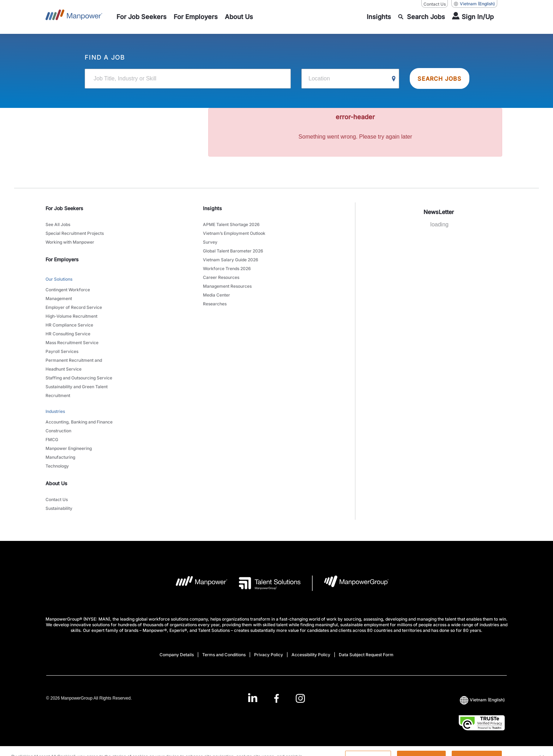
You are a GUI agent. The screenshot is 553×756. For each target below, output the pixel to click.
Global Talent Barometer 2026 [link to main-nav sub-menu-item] (233, 251)
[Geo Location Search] (394, 79)
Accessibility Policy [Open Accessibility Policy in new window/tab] (311, 655)
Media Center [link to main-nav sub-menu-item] (217, 295)
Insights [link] (212, 208)
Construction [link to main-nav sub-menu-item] (58, 431)
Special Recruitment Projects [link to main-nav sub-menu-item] (75, 233)
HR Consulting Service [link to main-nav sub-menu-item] (68, 334)
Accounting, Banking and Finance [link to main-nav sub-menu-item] (79, 422)
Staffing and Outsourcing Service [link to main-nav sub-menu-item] (79, 378)
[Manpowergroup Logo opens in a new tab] (351, 583)
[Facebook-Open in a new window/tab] (276, 698)
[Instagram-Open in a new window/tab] (300, 698)
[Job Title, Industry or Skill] (188, 79)
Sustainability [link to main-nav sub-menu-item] (59, 508)
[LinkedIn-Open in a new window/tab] (253, 698)
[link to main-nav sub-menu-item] (142, 17)
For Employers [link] (62, 259)
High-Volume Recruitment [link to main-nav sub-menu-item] (71, 316)
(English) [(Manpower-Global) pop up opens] (474, 4)
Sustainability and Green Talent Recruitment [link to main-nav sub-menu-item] (77, 391)
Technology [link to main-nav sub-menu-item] (57, 466)
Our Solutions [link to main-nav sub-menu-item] (59, 279)
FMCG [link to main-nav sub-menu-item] (52, 440)
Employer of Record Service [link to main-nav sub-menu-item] (74, 307)
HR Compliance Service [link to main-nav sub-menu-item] (69, 325)
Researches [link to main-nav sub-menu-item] (215, 304)
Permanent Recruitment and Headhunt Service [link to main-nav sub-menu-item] (74, 365)
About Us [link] (56, 483)
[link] (276, 698)
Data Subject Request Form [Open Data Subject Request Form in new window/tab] (366, 655)
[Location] (350, 79)
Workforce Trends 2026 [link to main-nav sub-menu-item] (227, 269)
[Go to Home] (74, 17)
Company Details (177, 655)
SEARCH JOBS (439, 79)
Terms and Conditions (224, 655)
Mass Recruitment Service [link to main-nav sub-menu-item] (72, 343)
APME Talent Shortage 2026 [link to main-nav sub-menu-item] (231, 224)
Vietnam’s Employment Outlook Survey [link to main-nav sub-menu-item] (234, 238)
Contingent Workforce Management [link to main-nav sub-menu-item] (68, 294)
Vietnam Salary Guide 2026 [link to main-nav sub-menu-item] (231, 260)
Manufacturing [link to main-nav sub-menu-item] (60, 457)
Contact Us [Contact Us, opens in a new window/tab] (435, 4)
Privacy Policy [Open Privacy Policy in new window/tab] (269, 655)
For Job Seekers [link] (64, 208)
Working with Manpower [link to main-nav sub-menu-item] (70, 242)
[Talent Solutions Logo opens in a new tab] (264, 583)
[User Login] (473, 17)
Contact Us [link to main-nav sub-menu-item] (57, 499)
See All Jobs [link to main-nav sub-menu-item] (58, 224)
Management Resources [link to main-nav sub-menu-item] (227, 286)
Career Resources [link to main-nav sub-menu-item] (221, 277)
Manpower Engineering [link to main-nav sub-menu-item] (69, 448)
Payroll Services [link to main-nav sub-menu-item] (62, 351)
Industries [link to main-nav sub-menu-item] (55, 411)
